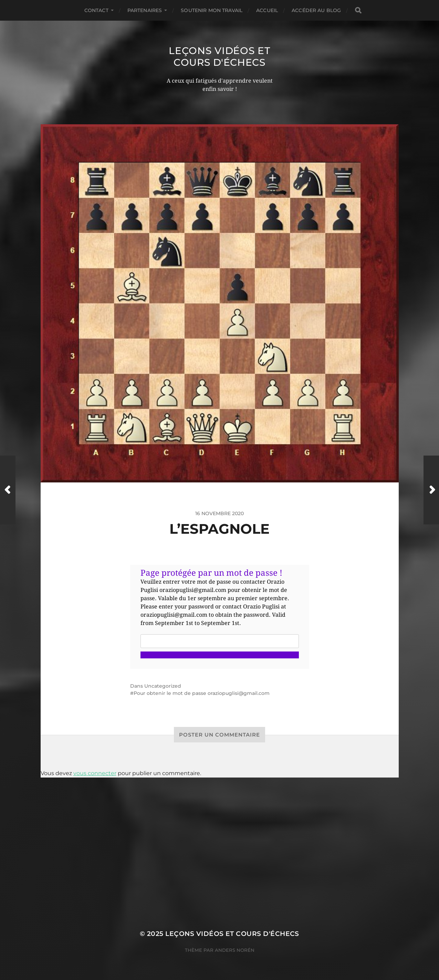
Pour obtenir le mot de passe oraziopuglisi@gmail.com (202, 693)
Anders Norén (235, 950)
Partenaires (145, 10)
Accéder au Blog (316, 10)
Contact (96, 10)
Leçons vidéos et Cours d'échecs (219, 56)
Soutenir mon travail (212, 10)
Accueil (267, 10)
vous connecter (95, 773)
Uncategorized (163, 686)
